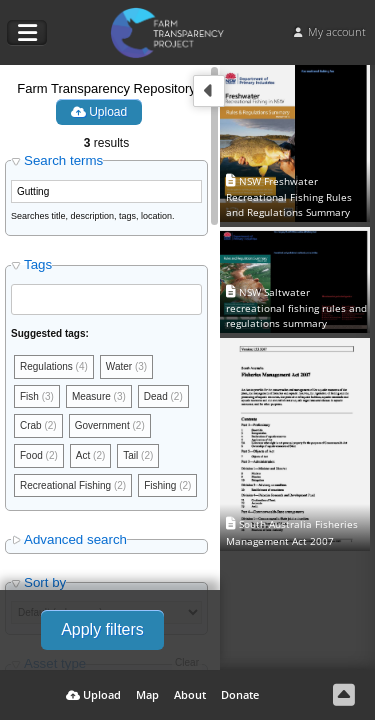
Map (147, 694)
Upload (99, 112)
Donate (240, 694)
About (190, 694)
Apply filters (102, 629)
